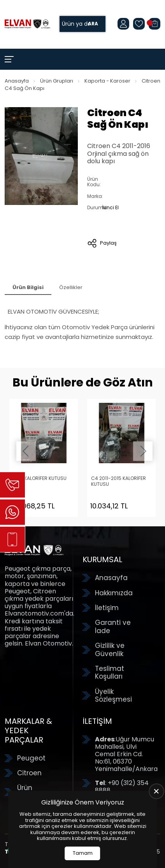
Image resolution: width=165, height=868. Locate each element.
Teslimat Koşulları (110, 673)
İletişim (107, 608)
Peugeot (31, 758)
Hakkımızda (114, 593)
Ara (93, 24)
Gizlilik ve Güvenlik (110, 650)
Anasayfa (17, 81)
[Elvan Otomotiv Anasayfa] (27, 24)
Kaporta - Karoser (107, 81)
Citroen (29, 773)
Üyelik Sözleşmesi (113, 696)
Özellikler (71, 287)
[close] (156, 791)
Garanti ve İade (113, 627)
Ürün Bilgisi (28, 287)
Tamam (83, 853)
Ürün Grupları (57, 81)
